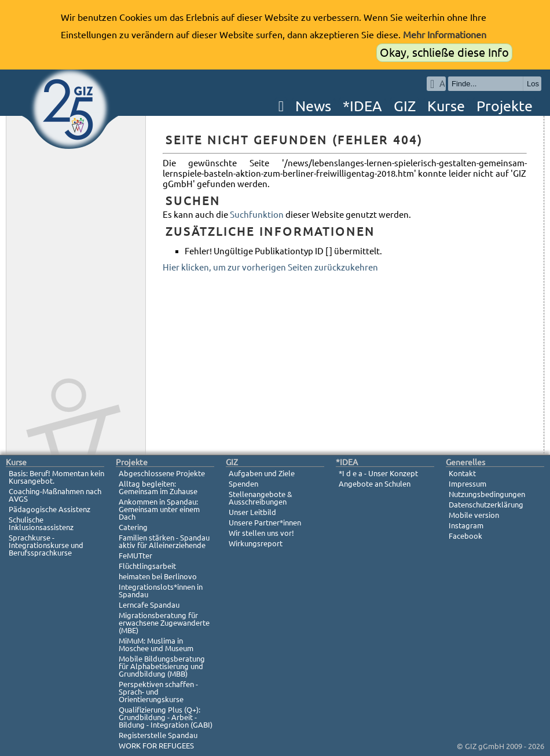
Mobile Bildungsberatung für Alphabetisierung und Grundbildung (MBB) (162, 666)
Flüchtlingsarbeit (147, 566)
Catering (133, 527)
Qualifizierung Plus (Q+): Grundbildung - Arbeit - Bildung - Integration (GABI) (166, 717)
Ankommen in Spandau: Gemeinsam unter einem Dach (159, 509)
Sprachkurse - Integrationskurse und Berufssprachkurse (46, 545)
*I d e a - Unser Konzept (378, 473)
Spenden (243, 484)
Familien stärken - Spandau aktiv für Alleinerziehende (164, 541)
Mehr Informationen (445, 35)
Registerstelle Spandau (158, 735)
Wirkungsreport (256, 543)
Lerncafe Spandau (149, 605)
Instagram (466, 525)
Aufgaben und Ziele (262, 473)
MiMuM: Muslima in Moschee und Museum (156, 644)
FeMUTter (135, 556)
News (313, 106)
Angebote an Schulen (375, 484)
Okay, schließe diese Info (444, 52)
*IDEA (362, 106)
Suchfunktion (257, 215)
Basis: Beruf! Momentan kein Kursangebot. (56, 477)
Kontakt (462, 473)
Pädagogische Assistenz (49, 509)
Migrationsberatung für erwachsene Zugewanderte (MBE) (164, 623)
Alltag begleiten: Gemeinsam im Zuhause (158, 487)
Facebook (465, 536)
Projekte (505, 106)
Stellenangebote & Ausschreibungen (261, 498)
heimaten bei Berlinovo (158, 576)
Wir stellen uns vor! (261, 533)
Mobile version (474, 515)
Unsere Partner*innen (265, 523)
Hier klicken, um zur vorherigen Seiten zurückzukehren (270, 267)
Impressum (467, 484)
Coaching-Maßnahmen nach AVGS (55, 495)
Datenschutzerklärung (486, 505)
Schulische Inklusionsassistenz (41, 523)
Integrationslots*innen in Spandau (161, 591)
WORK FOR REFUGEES (156, 746)
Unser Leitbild (252, 512)
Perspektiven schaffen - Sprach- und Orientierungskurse (158, 692)
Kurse (446, 106)
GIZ (405, 106)
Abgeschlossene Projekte (162, 473)
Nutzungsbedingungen (487, 494)
